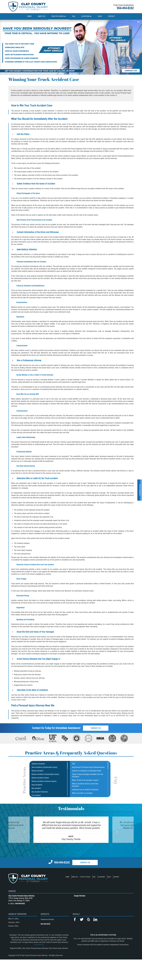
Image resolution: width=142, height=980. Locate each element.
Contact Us (96, 728)
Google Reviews (80, 896)
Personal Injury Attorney (31, 705)
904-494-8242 (125, 8)
